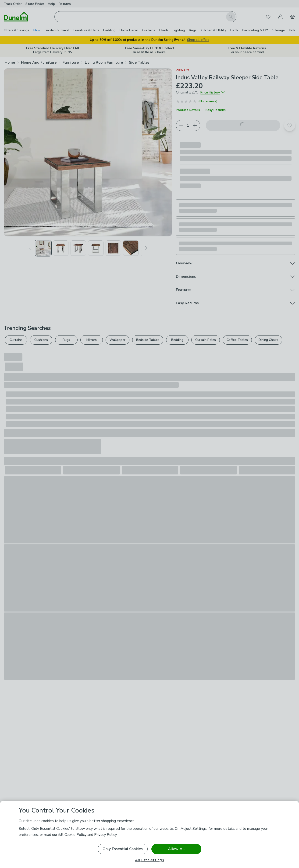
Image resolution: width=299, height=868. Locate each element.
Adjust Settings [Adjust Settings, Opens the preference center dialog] (149, 860)
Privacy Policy (105, 835)
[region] (149, 834)
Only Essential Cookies (123, 849)
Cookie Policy (75, 835)
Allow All (176, 849)
